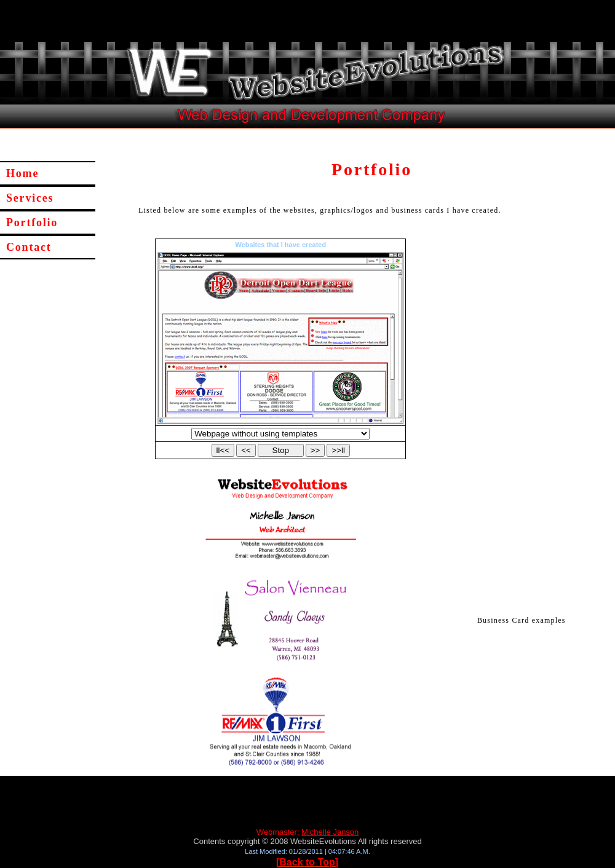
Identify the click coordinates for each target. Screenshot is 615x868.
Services (30, 198)
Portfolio (32, 223)
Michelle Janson (330, 832)
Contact (29, 247)
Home (22, 173)
